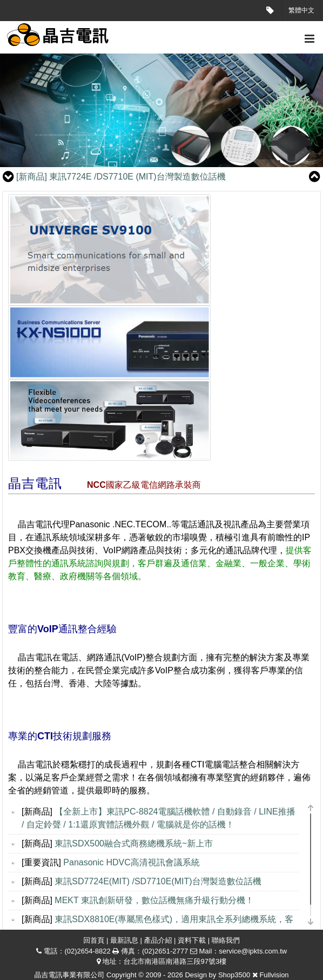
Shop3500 (234, 975)
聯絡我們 (226, 940)
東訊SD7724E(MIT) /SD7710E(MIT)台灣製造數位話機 (158, 881)
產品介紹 (158, 940)
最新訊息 (124, 940)
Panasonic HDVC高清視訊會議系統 (132, 862)
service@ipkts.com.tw (253, 951)
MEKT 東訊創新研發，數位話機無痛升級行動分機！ (154, 900)
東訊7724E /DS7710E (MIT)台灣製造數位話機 (121, 177)
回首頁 (94, 940)
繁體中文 (301, 10)
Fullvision (274, 975)
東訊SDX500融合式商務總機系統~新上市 (134, 843)
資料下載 (192, 940)
